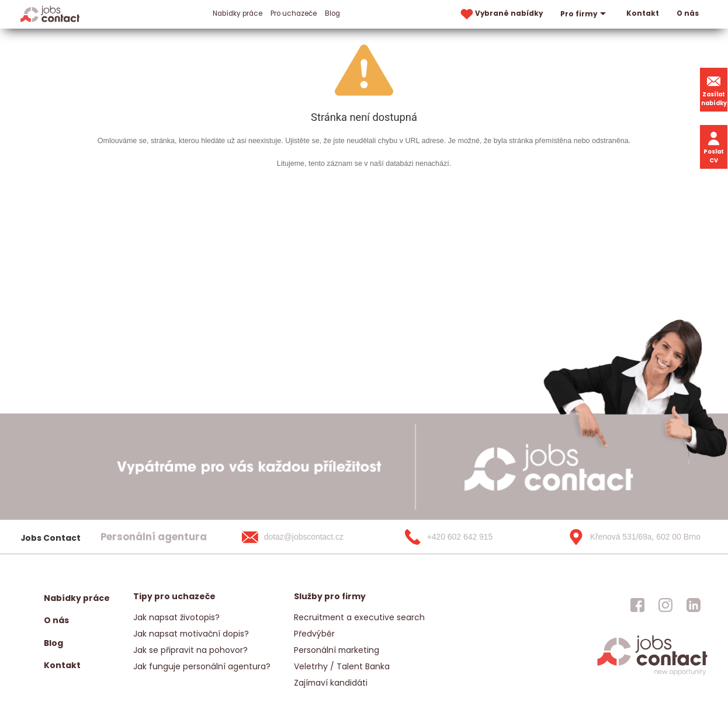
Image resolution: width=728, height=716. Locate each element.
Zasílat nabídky (714, 89)
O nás (688, 13)
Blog (332, 13)
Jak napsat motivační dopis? (191, 634)
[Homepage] (50, 14)
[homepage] (652, 674)
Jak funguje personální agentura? (202, 666)
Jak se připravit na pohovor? (190, 650)
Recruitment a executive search (359, 617)
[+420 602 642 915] (467, 537)
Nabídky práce (238, 13)
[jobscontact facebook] (637, 605)
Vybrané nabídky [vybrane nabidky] (501, 14)
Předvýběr (314, 634)
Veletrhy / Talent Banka (342, 666)
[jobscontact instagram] (665, 605)
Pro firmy (585, 14)
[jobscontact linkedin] (694, 605)
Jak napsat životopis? (176, 617)
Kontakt (643, 13)
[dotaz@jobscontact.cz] (304, 537)
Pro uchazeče (294, 13)
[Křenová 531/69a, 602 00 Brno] (630, 537)
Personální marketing (337, 650)
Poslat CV (714, 147)
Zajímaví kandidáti (331, 683)
